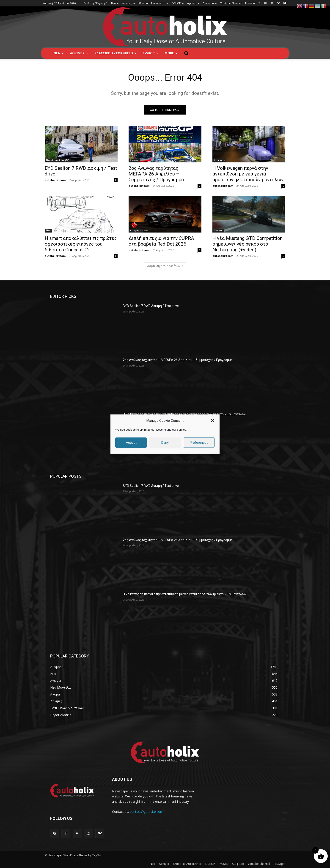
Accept (131, 443)
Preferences (199, 443)
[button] (212, 421)
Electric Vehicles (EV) (58, 160)
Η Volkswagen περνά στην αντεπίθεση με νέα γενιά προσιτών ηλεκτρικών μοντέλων (248, 174)
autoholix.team (55, 180)
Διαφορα (219, 160)
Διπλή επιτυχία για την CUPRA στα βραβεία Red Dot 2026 (161, 241)
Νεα (48, 230)
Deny (165, 443)
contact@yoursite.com (146, 812)
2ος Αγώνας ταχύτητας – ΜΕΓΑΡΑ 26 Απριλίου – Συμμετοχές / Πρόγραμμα (156, 174)
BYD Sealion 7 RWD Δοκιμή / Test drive (151, 306)
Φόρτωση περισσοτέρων (165, 266)
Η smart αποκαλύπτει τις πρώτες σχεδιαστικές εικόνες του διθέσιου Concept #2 (81, 244)
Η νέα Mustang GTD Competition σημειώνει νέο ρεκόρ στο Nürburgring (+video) (247, 244)
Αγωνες (134, 160)
